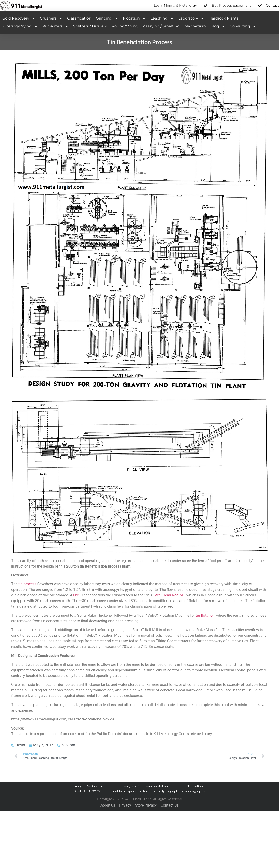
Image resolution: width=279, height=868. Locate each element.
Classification (79, 18)
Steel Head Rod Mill (169, 595)
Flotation (134, 18)
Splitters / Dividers (90, 26)
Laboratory (191, 18)
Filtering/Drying (20, 26)
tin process (27, 584)
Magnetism (195, 26)
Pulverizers (55, 26)
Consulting (243, 26)
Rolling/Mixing (125, 26)
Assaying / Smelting (161, 26)
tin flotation (205, 615)
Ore (76, 595)
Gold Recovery (19, 18)
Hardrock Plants (224, 18)
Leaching (162, 18)
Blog (218, 26)
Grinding (107, 18)
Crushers (51, 18)
